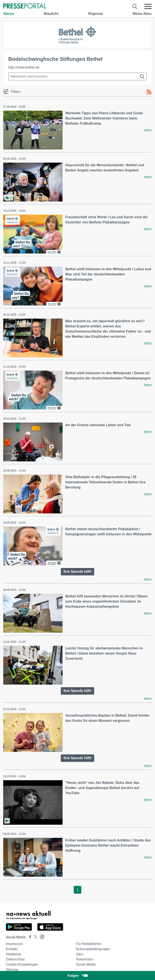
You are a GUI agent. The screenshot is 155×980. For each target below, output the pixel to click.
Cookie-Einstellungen (22, 964)
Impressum (14, 944)
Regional (95, 14)
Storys (9, 14)
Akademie (13, 954)
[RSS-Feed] (149, 92)
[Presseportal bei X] (34, 937)
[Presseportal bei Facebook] (29, 937)
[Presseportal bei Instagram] (41, 936)
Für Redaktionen (89, 944)
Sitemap (12, 970)
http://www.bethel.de (24, 67)
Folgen (77, 976)
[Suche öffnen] (135, 6)
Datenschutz (15, 959)
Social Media (86, 964)
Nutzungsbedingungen (93, 949)
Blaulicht (51, 14)
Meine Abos (142, 14)
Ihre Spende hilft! (77, 572)
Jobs (80, 954)
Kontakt (12, 949)
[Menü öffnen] (148, 6)
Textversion (85, 959)
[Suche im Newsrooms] (77, 76)
